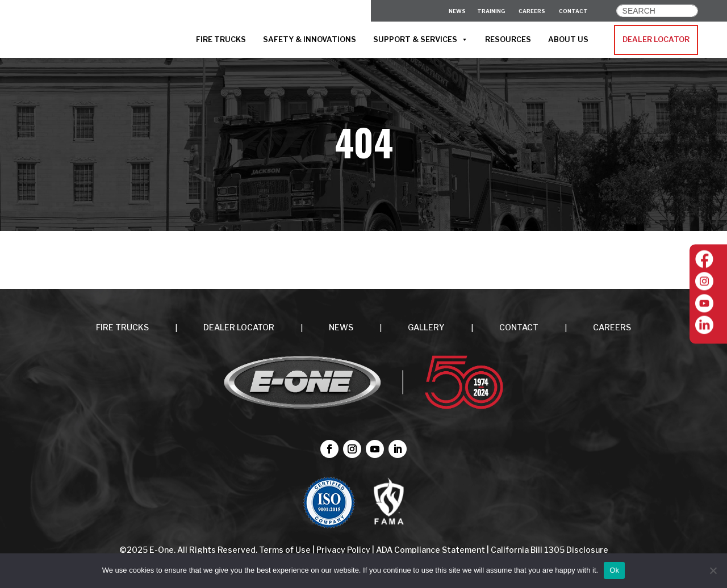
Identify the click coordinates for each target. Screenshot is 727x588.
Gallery (426, 327)
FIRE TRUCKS (221, 39)
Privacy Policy (343, 550)
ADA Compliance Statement (431, 550)
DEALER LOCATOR (656, 39)
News (457, 11)
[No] (713, 570)
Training (491, 11)
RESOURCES (508, 39)
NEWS (341, 327)
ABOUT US (568, 39)
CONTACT (573, 11)
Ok (614, 570)
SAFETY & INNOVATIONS (310, 39)
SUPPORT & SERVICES (421, 40)
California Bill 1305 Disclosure (550, 550)
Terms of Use (286, 550)
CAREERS (532, 11)
